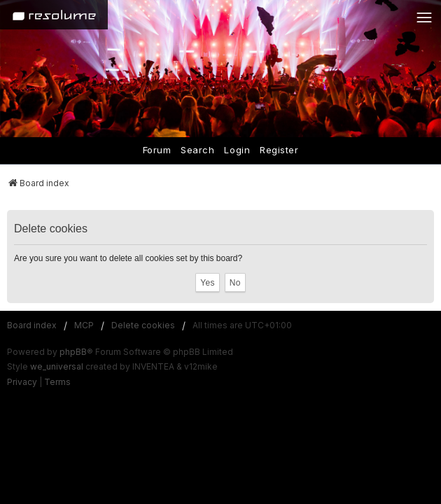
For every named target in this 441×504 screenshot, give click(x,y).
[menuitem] (22, 382)
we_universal (57, 366)
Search (197, 150)
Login (237, 150)
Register (279, 150)
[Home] (54, 15)
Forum (157, 150)
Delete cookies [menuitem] (143, 325)
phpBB (73, 352)
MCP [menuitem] (84, 325)
